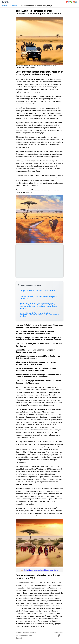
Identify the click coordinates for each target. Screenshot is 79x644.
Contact (19, 638)
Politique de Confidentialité (26, 632)
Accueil (5, 6)
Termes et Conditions (24, 635)
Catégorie (14, 6)
